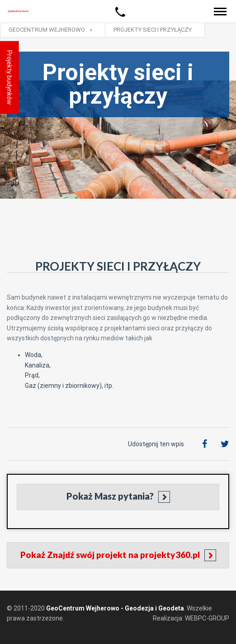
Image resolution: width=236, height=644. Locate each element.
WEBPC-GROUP (207, 618)
